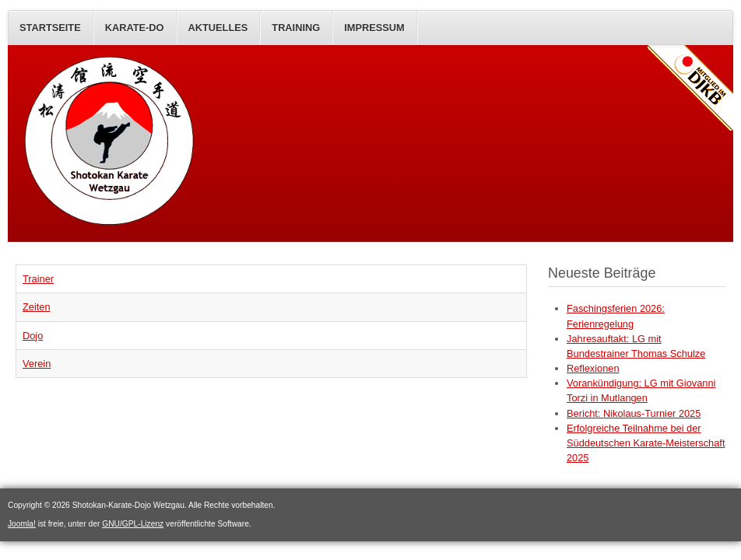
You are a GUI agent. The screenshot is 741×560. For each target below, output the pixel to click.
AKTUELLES (218, 28)
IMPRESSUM (374, 28)
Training (296, 28)
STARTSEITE (50, 28)
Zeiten (37, 307)
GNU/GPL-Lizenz (133, 524)
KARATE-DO (135, 28)
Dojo (33, 336)
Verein (37, 364)
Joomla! (22, 524)
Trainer (38, 279)
